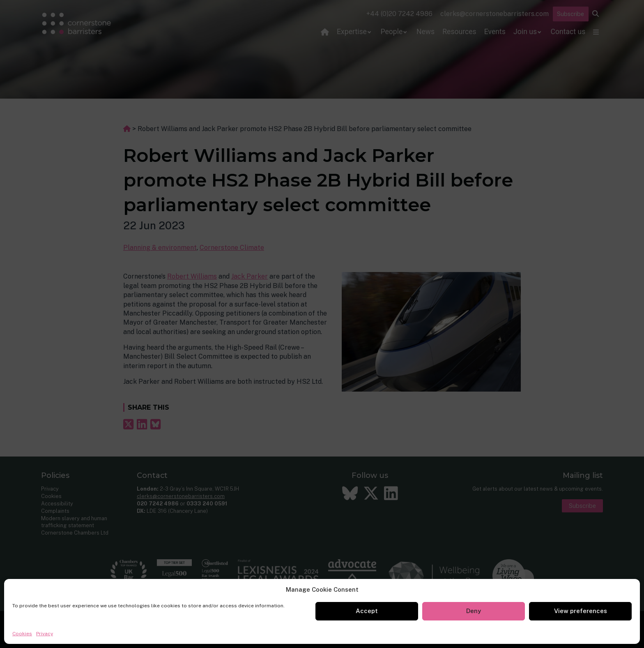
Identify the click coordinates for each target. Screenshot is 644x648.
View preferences (581, 611)
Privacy (45, 634)
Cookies (22, 634)
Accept (367, 611)
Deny (474, 611)
